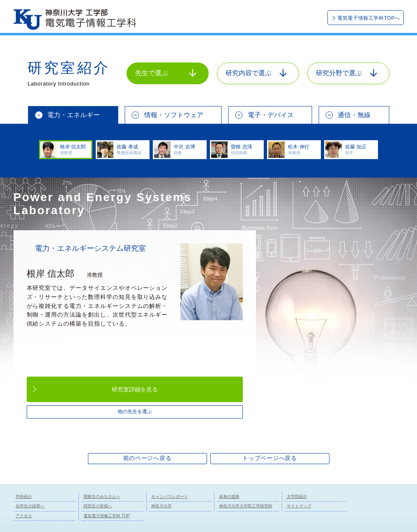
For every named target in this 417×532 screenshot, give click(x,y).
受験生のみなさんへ (102, 496)
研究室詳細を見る (135, 389)
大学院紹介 (297, 496)
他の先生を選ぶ (135, 412)
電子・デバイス (271, 115)
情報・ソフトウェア (174, 115)
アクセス (24, 516)
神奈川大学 (161, 506)
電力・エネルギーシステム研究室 (90, 248)
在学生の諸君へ (30, 506)
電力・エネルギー (74, 115)
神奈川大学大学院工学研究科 (246, 506)
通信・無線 (354, 115)
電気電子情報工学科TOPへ (369, 18)
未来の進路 (229, 496)
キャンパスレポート (170, 496)
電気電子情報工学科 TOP (107, 516)
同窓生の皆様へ (98, 506)
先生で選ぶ (166, 73)
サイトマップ (299, 506)
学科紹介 (24, 496)
